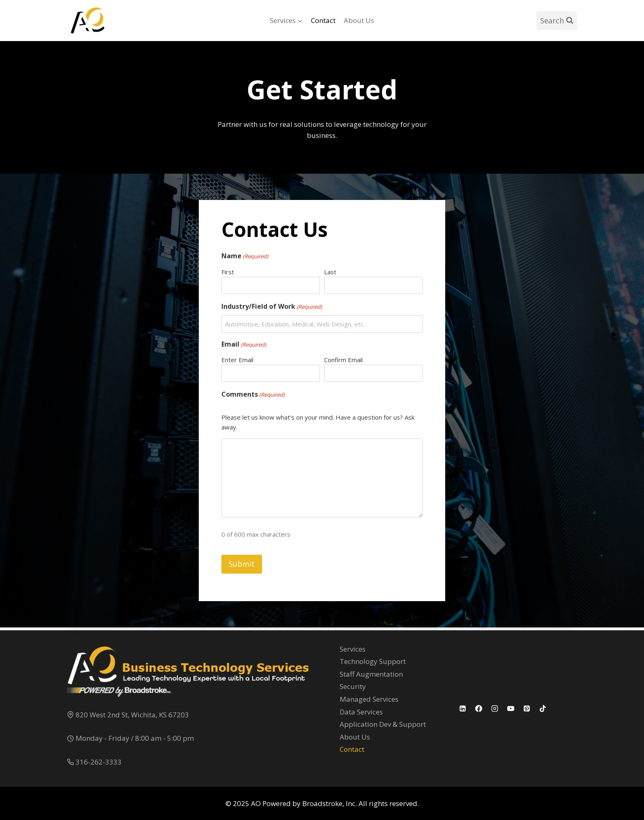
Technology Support (373, 662)
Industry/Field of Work (275, 309)
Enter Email (241, 362)
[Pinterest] (527, 709)
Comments (257, 397)
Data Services (361, 712)
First (231, 274)
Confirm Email (343, 362)
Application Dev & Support (383, 725)
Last (330, 274)
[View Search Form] (557, 21)
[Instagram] (495, 709)
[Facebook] (479, 709)
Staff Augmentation (371, 674)
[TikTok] (543, 709)
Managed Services (369, 699)
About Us (359, 20)
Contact (323, 20)
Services (353, 649)
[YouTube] (511, 709)
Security (353, 687)
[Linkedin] (463, 709)
